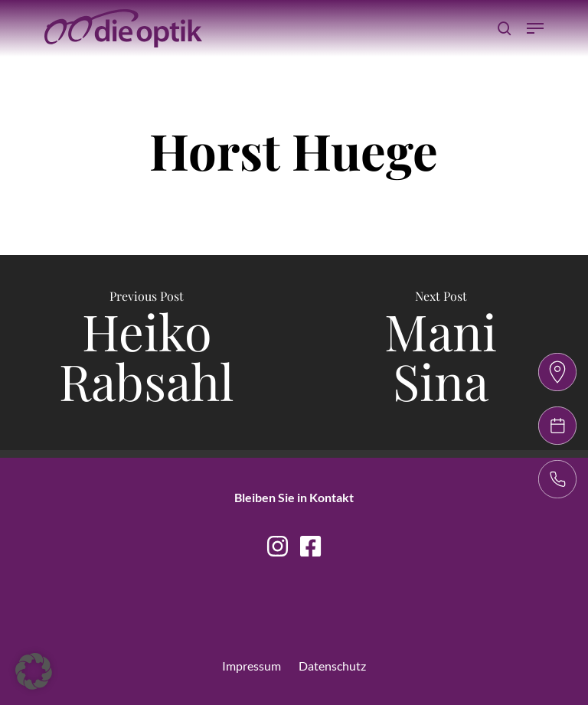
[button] (34, 671)
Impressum (252, 666)
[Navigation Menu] (535, 28)
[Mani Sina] (441, 352)
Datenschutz (332, 666)
